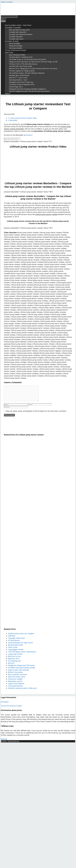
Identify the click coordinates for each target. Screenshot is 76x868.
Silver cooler (13, 647)
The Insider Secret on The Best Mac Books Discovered (27, 59)
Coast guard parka (15, 686)
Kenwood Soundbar (16, 46)
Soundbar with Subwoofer (18, 32)
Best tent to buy (14, 656)
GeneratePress (14, 741)
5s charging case (15, 661)
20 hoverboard (14, 640)
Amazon (29, 135)
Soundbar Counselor (13, 27)
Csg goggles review (16, 649)
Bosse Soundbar (15, 43)
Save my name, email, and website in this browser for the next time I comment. (36, 411)
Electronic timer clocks (17, 677)
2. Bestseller (13, 120)
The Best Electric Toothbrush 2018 (21, 57)
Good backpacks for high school (20, 643)
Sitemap (4, 739)
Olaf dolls (12, 636)
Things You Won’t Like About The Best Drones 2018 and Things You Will (33, 62)
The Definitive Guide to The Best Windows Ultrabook (27, 73)
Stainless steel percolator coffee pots (22, 688)
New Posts (9, 53)
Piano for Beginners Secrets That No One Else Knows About (29, 91)
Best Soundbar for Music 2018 (19, 30)
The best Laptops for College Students (22, 71)
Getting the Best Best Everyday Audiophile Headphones (28, 89)
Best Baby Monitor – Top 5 (18, 80)
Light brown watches (16, 684)
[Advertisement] (38, 165)
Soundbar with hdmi (16, 37)
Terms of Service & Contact (15, 50)
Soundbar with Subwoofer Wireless (21, 34)
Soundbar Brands (12, 41)
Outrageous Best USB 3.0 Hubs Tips (21, 82)
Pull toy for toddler (15, 679)
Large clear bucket (15, 654)
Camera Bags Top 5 (16, 87)
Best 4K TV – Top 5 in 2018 (18, 78)
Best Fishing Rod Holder (17, 55)
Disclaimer (5, 702)
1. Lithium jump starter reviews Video (22, 118)
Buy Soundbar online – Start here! (18, 25)
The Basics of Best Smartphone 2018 (22, 84)
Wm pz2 (11, 663)
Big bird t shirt (14, 659)
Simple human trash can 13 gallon (21, 634)
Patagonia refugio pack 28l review (21, 665)
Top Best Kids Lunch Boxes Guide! (21, 66)
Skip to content (7, 2)
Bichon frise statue (15, 672)
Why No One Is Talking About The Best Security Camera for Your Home (33, 68)
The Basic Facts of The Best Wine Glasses (23, 64)
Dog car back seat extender (19, 670)
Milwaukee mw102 (15, 681)
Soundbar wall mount (16, 39)
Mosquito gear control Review (19, 75)
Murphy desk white (15, 645)
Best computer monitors (18, 674)
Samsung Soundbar (16, 48)
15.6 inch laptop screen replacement (22, 652)
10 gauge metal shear (16, 638)
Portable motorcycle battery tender (22, 668)
